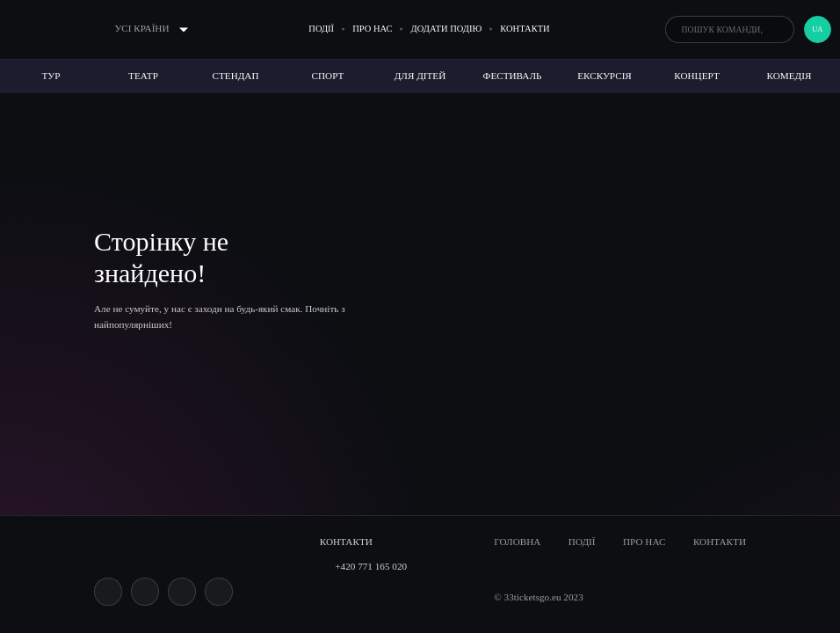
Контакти (525, 29)
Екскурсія (605, 76)
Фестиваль (513, 76)
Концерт (696, 76)
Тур (51, 76)
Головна (517, 542)
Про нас (372, 29)
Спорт (328, 76)
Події (321, 29)
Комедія (789, 76)
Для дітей (420, 76)
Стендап (236, 76)
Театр (143, 76)
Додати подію (447, 29)
